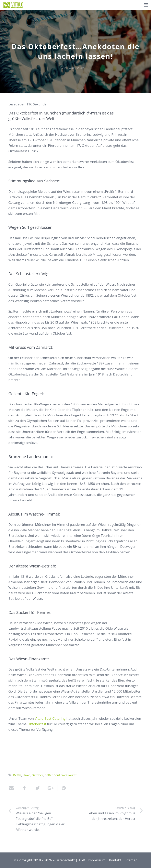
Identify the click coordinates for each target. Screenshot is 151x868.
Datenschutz (65, 860)
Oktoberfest (37, 724)
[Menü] (146, 5)
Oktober (37, 775)
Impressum (97, 860)
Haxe (26, 775)
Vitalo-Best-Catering (50, 718)
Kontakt (115, 860)
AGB (82, 860)
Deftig (17, 775)
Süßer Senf (52, 775)
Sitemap (131, 860)
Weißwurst (69, 775)
